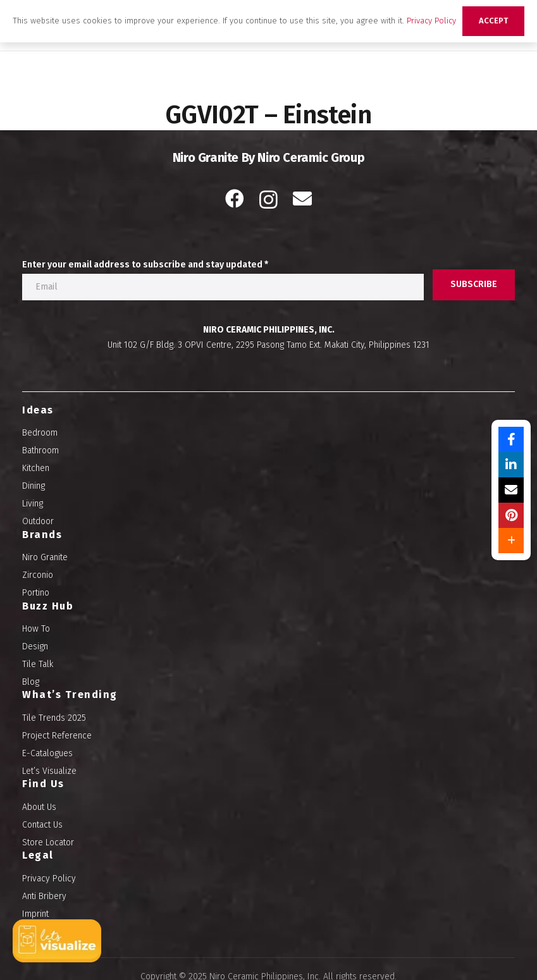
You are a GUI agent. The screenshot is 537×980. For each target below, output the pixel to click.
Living (33, 504)
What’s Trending (70, 695)
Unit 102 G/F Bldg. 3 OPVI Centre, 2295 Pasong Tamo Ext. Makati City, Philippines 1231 (268, 345)
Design (35, 646)
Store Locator (48, 842)
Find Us (43, 784)
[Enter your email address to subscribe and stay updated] (223, 287)
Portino (36, 593)
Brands (42, 535)
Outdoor (38, 521)
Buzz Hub (48, 606)
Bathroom (40, 450)
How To (36, 629)
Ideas (38, 410)
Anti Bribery (44, 896)
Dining (34, 486)
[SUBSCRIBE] (474, 285)
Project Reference (57, 736)
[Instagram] (268, 199)
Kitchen (36, 468)
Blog (31, 682)
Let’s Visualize (49, 771)
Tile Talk (38, 664)
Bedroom (40, 433)
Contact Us (42, 825)
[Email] (302, 199)
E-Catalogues (47, 753)
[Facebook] (235, 199)
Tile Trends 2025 (54, 718)
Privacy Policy (49, 879)
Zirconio (38, 575)
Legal (38, 855)
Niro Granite (45, 557)
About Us (39, 807)
